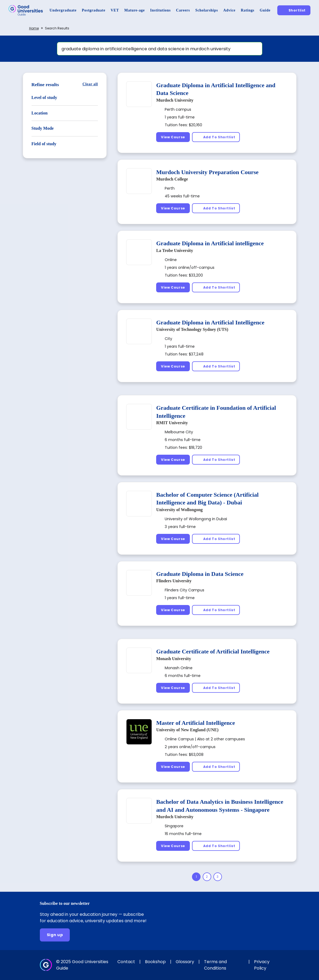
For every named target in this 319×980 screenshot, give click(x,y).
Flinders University (174, 581)
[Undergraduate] (63, 10)
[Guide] (265, 10)
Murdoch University (175, 100)
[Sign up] (55, 935)
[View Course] (173, 137)
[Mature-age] (135, 10)
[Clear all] (90, 84)
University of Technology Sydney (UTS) (192, 329)
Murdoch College (172, 179)
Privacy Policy (262, 965)
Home (34, 28)
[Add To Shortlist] (216, 137)
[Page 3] (218, 877)
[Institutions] (160, 10)
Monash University (174, 659)
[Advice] (229, 10)
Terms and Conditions (215, 965)
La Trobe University (175, 250)
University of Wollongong (179, 510)
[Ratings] (247, 10)
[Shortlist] (294, 10)
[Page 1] (196, 877)
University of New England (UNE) (187, 730)
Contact (126, 962)
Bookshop (155, 962)
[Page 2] (207, 877)
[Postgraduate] (94, 10)
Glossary (185, 962)
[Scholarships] (207, 10)
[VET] (115, 10)
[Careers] (183, 10)
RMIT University (172, 423)
